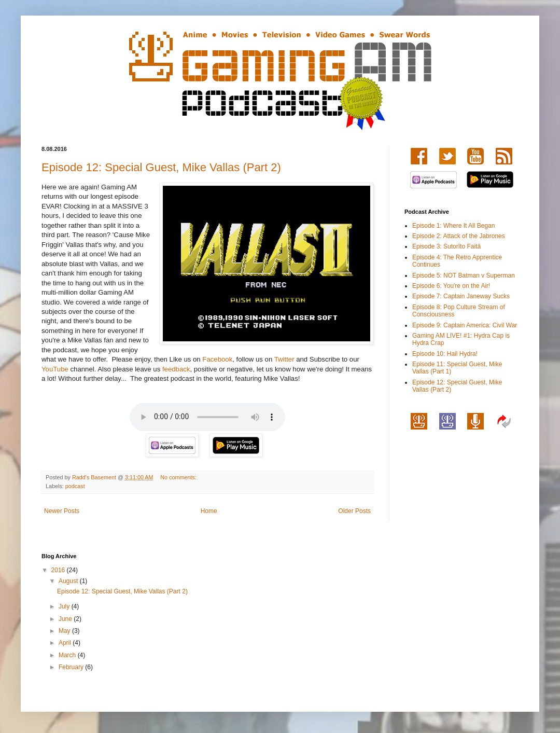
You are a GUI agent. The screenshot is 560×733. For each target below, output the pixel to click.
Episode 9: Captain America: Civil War (465, 325)
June (66, 619)
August (69, 581)
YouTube (55, 369)
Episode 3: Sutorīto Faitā (446, 246)
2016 (59, 570)
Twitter (284, 359)
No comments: (179, 477)
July (65, 606)
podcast (75, 486)
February (72, 667)
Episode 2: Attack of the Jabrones (459, 236)
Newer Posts (62, 511)
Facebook (217, 359)
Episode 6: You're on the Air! (451, 286)
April (66, 643)
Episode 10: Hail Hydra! (445, 354)
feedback (176, 369)
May (65, 631)
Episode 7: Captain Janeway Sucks (461, 296)
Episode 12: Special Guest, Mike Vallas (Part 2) (161, 167)
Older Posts (354, 511)
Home (209, 511)
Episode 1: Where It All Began (453, 226)
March (68, 655)
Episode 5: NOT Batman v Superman (464, 275)
